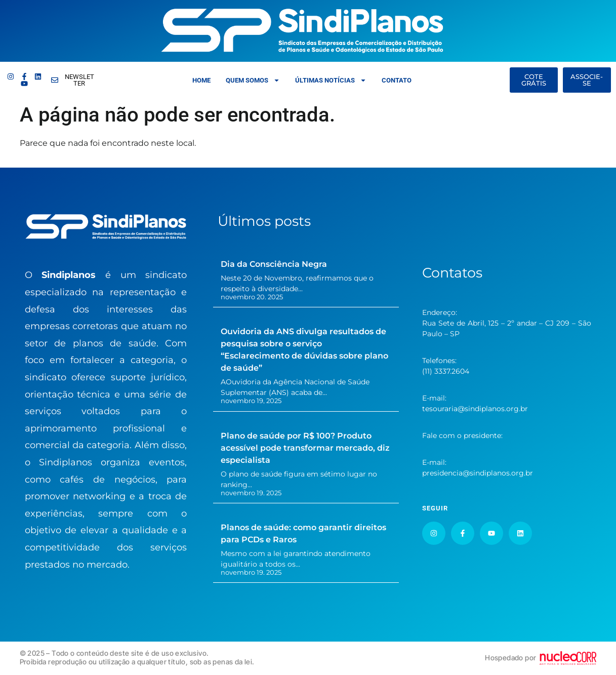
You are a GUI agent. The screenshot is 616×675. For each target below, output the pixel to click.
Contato (397, 80)
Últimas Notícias (331, 80)
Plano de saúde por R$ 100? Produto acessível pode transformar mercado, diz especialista (305, 448)
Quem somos (253, 80)
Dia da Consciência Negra (274, 264)
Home (201, 80)
